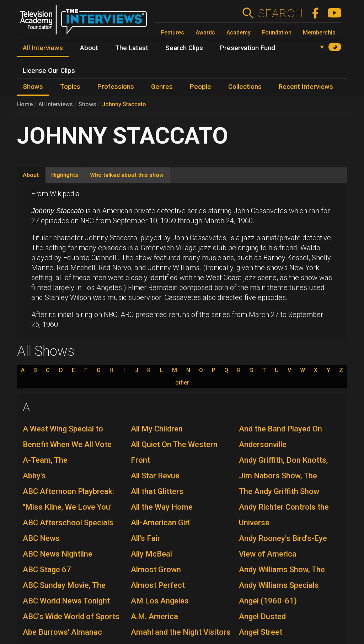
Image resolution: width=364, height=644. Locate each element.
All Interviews (56, 104)
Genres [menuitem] (162, 87)
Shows (87, 104)
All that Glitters (157, 491)
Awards (205, 33)
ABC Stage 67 (47, 570)
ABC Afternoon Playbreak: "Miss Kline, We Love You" (68, 499)
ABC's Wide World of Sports (71, 616)
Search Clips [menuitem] (184, 48)
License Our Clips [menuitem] (49, 71)
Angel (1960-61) (268, 601)
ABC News (41, 538)
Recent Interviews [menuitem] (306, 87)
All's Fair (146, 538)
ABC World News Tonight (66, 601)
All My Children (157, 429)
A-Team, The (45, 460)
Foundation (277, 33)
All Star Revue (155, 476)
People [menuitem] (200, 87)
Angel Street (261, 632)
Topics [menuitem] (70, 87)
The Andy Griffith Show (279, 491)
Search (280, 13)
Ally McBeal (151, 554)
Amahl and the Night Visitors (181, 632)
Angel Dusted (262, 616)
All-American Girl (160, 523)
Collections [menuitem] (245, 87)
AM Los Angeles (160, 601)
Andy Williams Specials (279, 585)
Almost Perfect (158, 585)
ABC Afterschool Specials (68, 523)
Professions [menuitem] (116, 87)
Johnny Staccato (124, 104)
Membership (319, 33)
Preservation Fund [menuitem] (248, 48)
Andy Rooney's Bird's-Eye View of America (283, 546)
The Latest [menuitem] (132, 48)
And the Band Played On (280, 429)
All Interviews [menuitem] (43, 48)
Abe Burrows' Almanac (62, 632)
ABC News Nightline (58, 554)
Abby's (34, 476)
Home (25, 104)
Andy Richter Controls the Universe (284, 515)
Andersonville (263, 444)
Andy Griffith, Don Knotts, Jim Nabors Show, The (283, 468)
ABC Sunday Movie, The (64, 585)
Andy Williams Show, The (282, 570)
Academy (239, 33)
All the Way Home (162, 507)
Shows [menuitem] (33, 87)
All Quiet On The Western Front (174, 452)
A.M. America (154, 616)
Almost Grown (156, 570)
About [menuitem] (89, 48)
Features (173, 33)
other (182, 383)
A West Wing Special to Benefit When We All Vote (67, 437)
